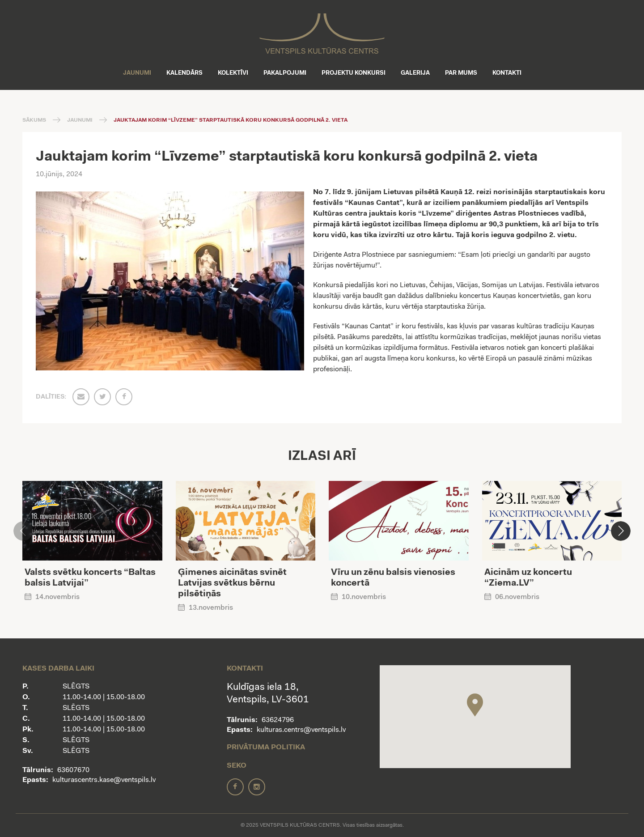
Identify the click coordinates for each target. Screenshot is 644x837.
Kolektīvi (233, 73)
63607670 (73, 770)
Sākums (34, 120)
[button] (621, 531)
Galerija (415, 73)
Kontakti (507, 73)
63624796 (278, 720)
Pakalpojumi (285, 73)
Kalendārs (184, 73)
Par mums (461, 73)
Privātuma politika (266, 748)
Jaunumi (137, 73)
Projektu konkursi (354, 73)
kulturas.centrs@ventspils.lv (301, 730)
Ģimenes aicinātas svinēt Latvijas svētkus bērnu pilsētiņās (232, 583)
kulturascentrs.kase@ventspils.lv (104, 780)
